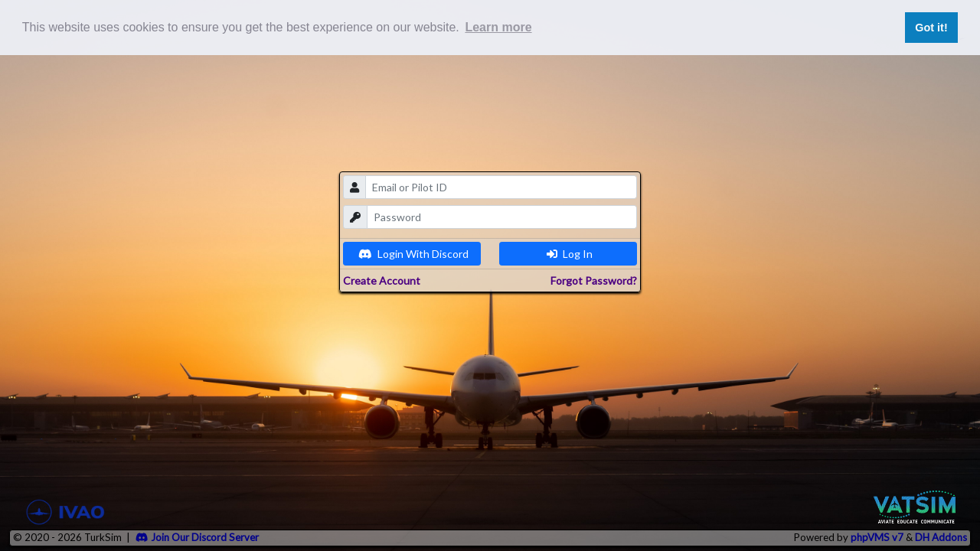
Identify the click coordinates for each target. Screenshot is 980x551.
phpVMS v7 (877, 537)
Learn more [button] (498, 27)
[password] (502, 217)
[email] (501, 187)
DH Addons (941, 537)
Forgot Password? (594, 280)
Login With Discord (413, 254)
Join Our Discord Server (197, 537)
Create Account (382, 280)
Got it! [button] (931, 28)
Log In (570, 254)
